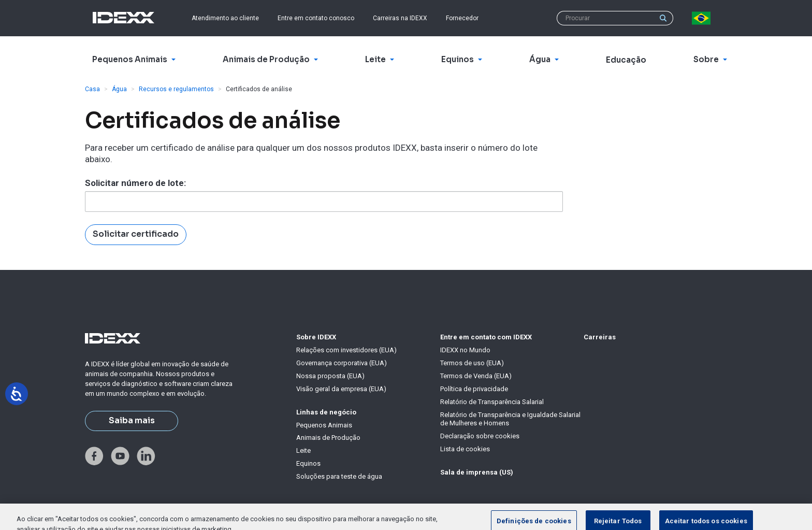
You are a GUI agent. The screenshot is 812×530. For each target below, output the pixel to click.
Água (119, 89)
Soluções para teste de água (339, 476)
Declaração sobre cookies (480, 436)
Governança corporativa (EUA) (342, 363)
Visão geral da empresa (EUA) (341, 389)
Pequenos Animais (324, 425)
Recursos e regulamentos (176, 89)
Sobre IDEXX (316, 337)
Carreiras (600, 337)
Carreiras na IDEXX (400, 18)
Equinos (308, 463)
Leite (303, 450)
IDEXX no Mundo (465, 350)
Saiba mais (132, 421)
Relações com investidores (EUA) (346, 350)
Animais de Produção (328, 438)
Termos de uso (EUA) (472, 363)
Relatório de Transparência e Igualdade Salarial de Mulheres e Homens (510, 419)
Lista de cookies (465, 449)
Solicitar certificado (136, 234)
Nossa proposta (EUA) (330, 376)
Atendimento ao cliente (225, 18)
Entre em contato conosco (316, 18)
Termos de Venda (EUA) (476, 376)
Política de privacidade (474, 389)
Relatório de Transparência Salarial (492, 402)
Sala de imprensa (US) (477, 472)
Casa (92, 89)
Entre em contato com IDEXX (486, 337)
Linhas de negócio (326, 412)
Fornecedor (462, 18)
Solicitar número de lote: (135, 183)
